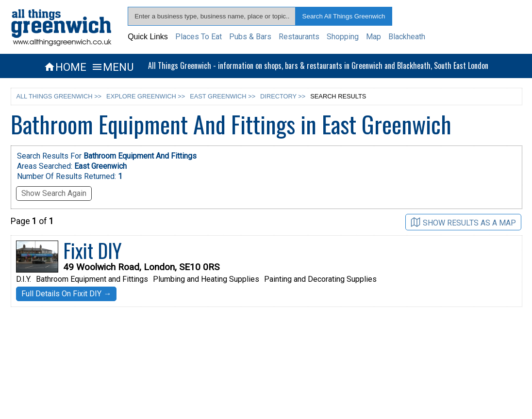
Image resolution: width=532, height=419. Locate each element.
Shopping (343, 37)
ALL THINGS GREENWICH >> (59, 96)
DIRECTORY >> (283, 96)
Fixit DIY (92, 250)
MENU (112, 67)
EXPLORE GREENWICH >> (146, 96)
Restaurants (299, 37)
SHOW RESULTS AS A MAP (463, 222)
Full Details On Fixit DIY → (66, 294)
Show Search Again (54, 193)
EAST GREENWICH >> (223, 96)
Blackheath (407, 37)
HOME (65, 67)
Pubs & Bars (250, 37)
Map (374, 37)
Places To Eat (199, 37)
